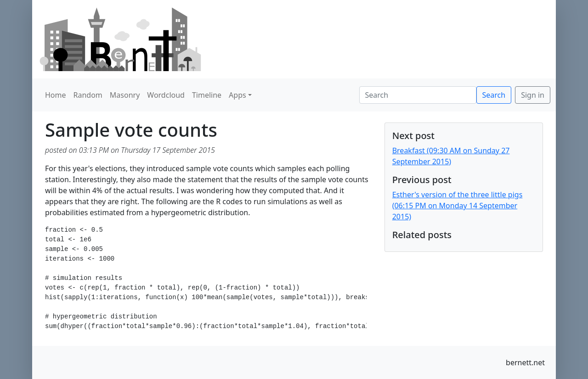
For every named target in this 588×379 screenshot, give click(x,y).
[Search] (418, 95)
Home (56, 95)
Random (88, 95)
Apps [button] (237, 95)
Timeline (207, 95)
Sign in (533, 95)
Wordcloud (166, 95)
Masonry (125, 95)
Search (494, 95)
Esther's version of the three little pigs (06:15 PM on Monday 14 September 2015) (458, 206)
